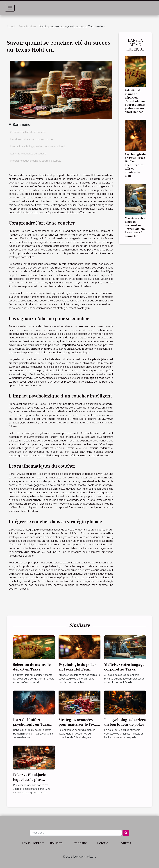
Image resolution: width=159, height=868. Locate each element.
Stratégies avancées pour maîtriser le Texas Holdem (78, 725)
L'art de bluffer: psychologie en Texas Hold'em (32, 725)
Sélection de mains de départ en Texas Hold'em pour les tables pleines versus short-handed (135, 101)
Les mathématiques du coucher (28, 154)
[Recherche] (76, 833)
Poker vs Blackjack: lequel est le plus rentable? (30, 780)
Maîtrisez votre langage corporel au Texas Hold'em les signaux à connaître (135, 227)
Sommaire (21, 125)
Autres (126, 843)
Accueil (11, 26)
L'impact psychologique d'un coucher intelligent (38, 146)
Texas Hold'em (27, 26)
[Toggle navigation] (10, 8)
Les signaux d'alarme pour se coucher (32, 139)
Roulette (56, 843)
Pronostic (80, 843)
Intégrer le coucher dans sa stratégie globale (36, 161)
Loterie (103, 843)
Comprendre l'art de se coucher (28, 132)
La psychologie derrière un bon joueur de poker (125, 722)
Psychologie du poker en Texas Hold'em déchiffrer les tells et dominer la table (135, 165)
